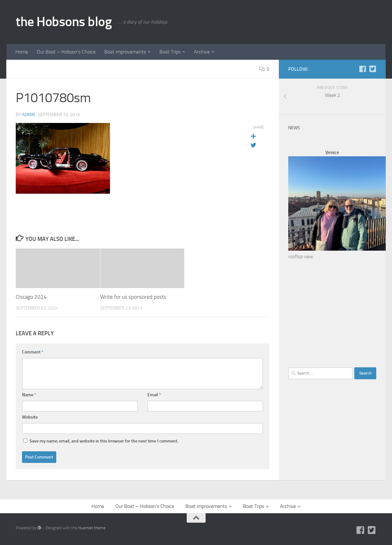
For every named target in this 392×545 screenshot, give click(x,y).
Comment (33, 352)
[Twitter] (373, 69)
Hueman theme (92, 528)
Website (30, 417)
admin (28, 115)
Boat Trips (170, 52)
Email (154, 395)
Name (29, 395)
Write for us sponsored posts (133, 297)
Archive (202, 52)
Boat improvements (125, 52)
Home (22, 52)
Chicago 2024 (31, 297)
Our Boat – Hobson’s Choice (66, 52)
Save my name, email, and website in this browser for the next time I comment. (104, 441)
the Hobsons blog (64, 22)
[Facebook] (362, 69)
